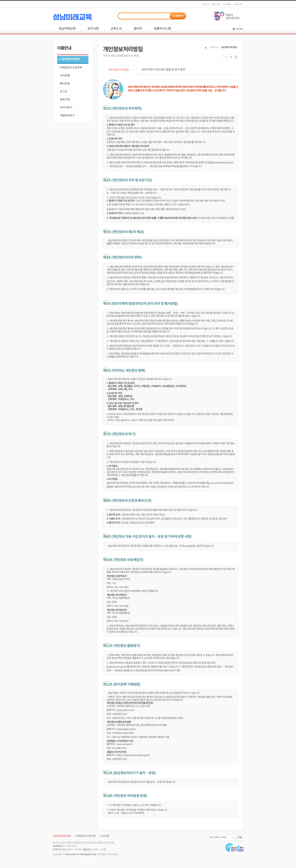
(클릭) (142, 813)
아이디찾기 (66, 108)
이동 (240, 837)
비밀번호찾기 (67, 116)
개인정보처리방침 (71, 59)
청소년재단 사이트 (218, 837)
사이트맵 (227, 4)
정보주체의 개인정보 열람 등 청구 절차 (164, 70)
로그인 (206, 4)
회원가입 (216, 4)
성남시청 (238, 4)
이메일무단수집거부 (71, 68)
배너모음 (65, 84)
